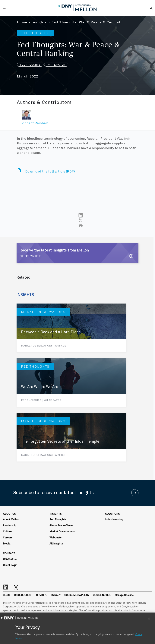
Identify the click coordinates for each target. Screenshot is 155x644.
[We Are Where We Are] (71, 383)
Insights (39, 22)
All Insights (56, 544)
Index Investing (114, 520)
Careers (8, 538)
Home (22, 22)
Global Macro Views (61, 526)
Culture (7, 532)
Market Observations (62, 532)
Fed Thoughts (58, 520)
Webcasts (55, 538)
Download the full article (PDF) (50, 172)
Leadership (10, 526)
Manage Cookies (124, 595)
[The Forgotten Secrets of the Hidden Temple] (71, 437)
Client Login (10, 565)
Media (7, 544)
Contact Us (10, 559)
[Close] (149, 619)
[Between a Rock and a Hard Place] (71, 328)
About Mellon (11, 520)
